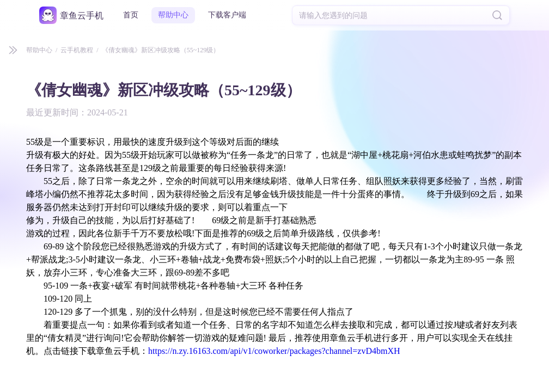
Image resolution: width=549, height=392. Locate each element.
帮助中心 (173, 15)
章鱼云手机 (82, 16)
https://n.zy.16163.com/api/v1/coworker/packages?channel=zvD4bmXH (274, 351)
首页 (131, 15)
